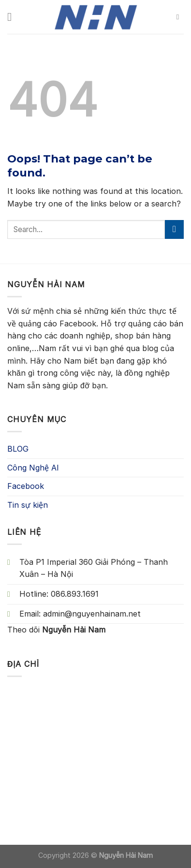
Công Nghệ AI (33, 468)
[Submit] (174, 229)
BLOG (18, 449)
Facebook (26, 486)
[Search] (180, 17)
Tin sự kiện (28, 505)
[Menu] (13, 17)
